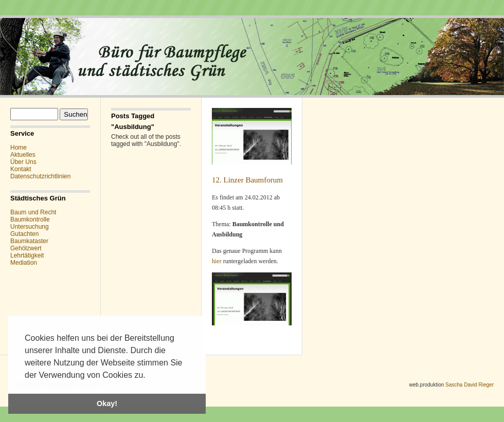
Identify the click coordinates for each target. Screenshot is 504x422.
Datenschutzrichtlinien (40, 176)
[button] (149, 376)
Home (19, 148)
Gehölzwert (26, 248)
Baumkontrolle (30, 219)
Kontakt (21, 169)
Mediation (24, 263)
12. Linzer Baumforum (247, 180)
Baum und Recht (33, 212)
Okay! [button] (107, 403)
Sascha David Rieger (470, 385)
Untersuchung (30, 227)
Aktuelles (23, 155)
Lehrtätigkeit (27, 255)
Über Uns (23, 162)
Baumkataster (29, 241)
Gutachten (24, 234)
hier (218, 261)
